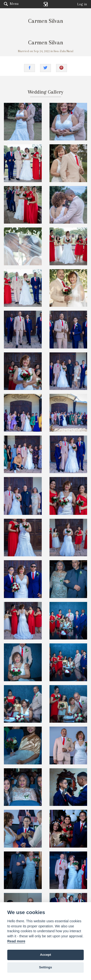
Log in (82, 4)
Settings (46, 967)
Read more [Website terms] (16, 941)
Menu (11, 4)
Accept (45, 955)
